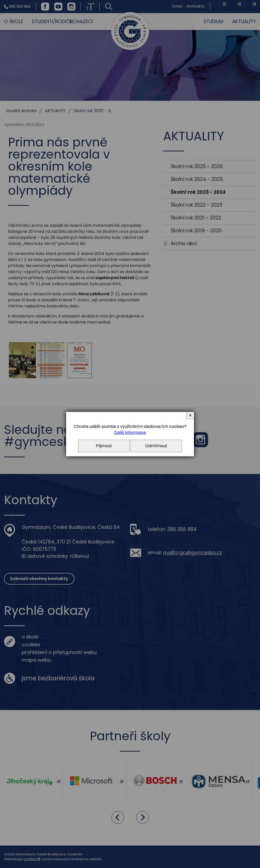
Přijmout (104, 446)
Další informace (130, 432)
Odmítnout (156, 446)
